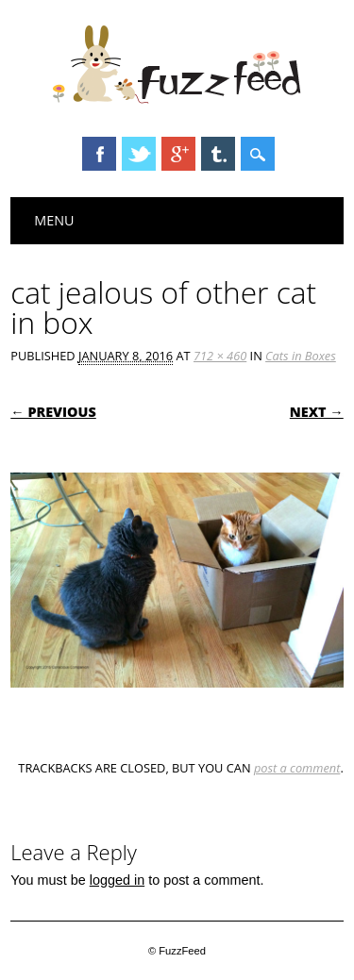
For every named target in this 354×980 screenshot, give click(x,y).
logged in (117, 880)
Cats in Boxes (301, 356)
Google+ (178, 154)
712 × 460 (220, 356)
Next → (317, 412)
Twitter (139, 154)
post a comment (297, 768)
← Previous (53, 412)
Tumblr (218, 154)
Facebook (99, 154)
